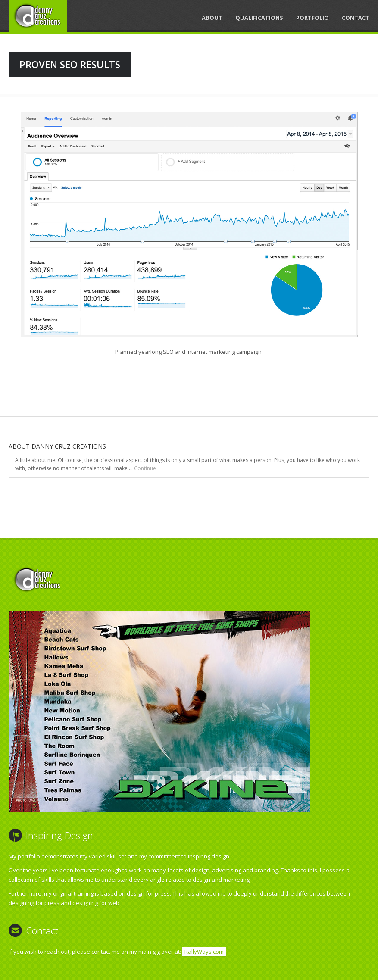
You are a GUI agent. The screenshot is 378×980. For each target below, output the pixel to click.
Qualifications (259, 18)
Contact (356, 18)
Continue (145, 468)
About (212, 18)
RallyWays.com (204, 952)
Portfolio (312, 18)
